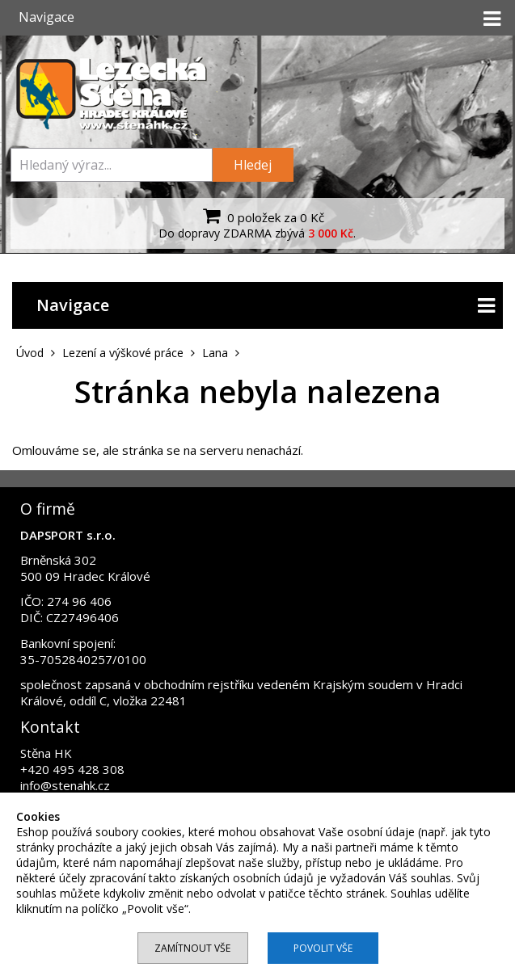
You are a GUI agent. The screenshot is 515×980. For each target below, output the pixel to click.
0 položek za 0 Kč (262, 216)
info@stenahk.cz (65, 785)
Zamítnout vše (192, 948)
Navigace (266, 306)
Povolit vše (323, 948)
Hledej (253, 165)
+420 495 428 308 (72, 769)
